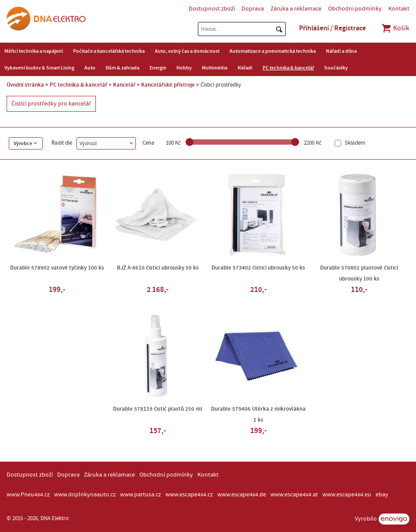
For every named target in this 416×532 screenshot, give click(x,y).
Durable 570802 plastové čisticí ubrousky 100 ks (359, 273)
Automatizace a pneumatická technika (273, 51)
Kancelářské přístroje (168, 85)
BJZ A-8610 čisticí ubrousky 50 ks (158, 268)
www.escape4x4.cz (189, 495)
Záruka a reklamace (296, 9)
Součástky (336, 68)
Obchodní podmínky (355, 9)
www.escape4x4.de (242, 495)
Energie (158, 68)
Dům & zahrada (122, 68)
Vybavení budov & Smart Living (39, 68)
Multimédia (215, 68)
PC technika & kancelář (288, 68)
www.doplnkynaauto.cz (85, 495)
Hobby (184, 68)
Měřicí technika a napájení (34, 51)
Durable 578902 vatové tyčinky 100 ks (57, 268)
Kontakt (399, 9)
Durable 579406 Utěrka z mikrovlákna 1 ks (258, 414)
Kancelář (124, 85)
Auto (90, 68)
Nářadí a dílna (341, 51)
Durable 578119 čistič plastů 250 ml (158, 409)
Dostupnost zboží (212, 9)
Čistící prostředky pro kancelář (51, 104)
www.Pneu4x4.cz (28, 495)
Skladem (354, 143)
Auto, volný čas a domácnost (187, 51)
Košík (395, 28)
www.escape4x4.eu (347, 495)
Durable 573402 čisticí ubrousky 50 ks (258, 268)
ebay (382, 495)
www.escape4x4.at (294, 495)
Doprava (253, 9)
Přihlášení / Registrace (332, 28)
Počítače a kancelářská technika (109, 51)
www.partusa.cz (140, 495)
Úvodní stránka (25, 85)
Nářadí (245, 68)
